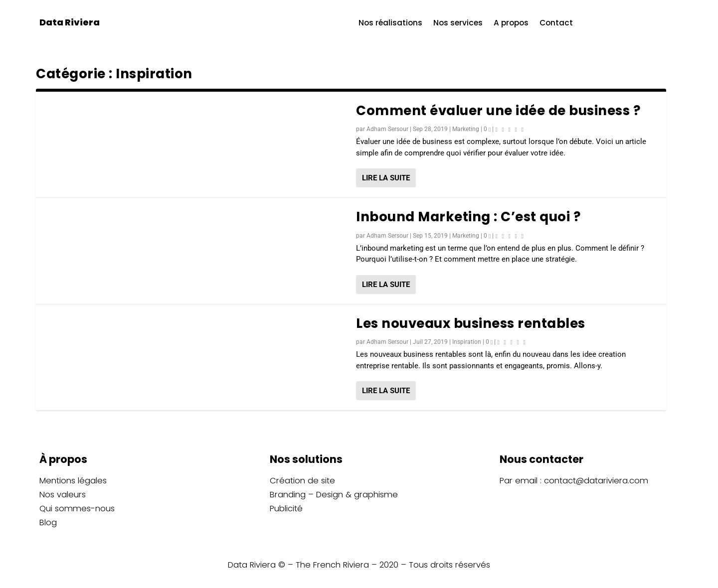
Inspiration (467, 342)
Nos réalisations (390, 24)
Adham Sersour (387, 129)
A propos (511, 24)
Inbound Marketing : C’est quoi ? (468, 217)
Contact (556, 24)
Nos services (458, 24)
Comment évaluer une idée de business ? (498, 111)
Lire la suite (386, 178)
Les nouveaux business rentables (471, 323)
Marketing (466, 129)
